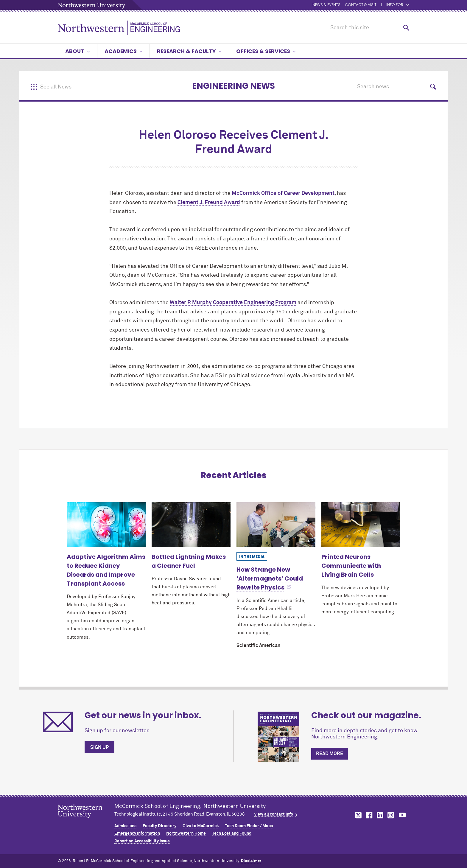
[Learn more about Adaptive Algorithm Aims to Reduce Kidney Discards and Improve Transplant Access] (106, 524)
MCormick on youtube (402, 815)
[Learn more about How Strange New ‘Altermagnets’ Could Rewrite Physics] (276, 524)
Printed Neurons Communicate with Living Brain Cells (351, 566)
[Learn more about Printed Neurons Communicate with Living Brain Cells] (361, 524)
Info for (398, 5)
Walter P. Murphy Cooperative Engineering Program (233, 303)
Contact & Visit (361, 5)
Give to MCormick (201, 826)
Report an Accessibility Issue (142, 841)
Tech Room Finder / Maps (249, 826)
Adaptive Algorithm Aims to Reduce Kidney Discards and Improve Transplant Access (106, 570)
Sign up (99, 747)
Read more (330, 754)
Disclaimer (251, 861)
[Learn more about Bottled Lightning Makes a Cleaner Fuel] (191, 524)
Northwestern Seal (86, 821)
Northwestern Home (186, 833)
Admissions (125, 826)
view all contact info (274, 814)
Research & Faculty (189, 51)
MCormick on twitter (357, 815)
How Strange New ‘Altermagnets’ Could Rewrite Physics (270, 578)
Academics (123, 51)
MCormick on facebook (368, 815)
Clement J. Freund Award (209, 203)
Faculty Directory (159, 826)
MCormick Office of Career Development (283, 193)
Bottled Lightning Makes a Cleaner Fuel (189, 561)
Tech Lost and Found (232, 833)
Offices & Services (266, 51)
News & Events (326, 5)
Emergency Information (137, 833)
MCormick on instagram (391, 815)
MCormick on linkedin (380, 815)
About (78, 51)
